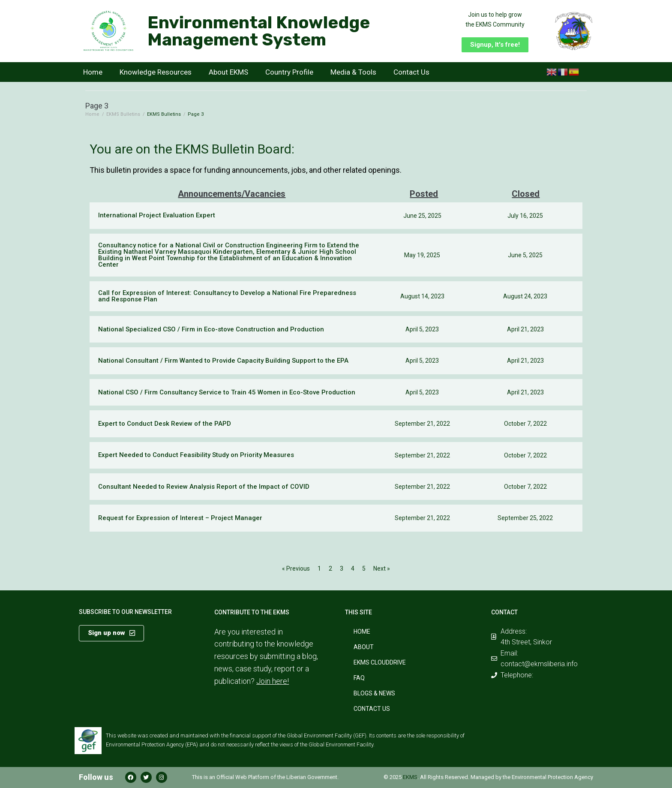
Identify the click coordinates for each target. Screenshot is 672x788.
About (364, 647)
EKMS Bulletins (123, 114)
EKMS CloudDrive (380, 662)
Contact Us (411, 72)
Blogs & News (374, 693)
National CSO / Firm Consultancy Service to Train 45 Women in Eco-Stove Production (227, 392)
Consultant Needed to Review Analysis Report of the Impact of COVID (204, 487)
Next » (382, 568)
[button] (495, 45)
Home (93, 72)
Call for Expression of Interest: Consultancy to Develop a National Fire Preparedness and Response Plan (227, 296)
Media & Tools (353, 72)
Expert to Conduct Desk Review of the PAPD (165, 424)
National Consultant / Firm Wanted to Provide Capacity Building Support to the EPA (223, 361)
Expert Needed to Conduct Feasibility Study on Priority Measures (196, 455)
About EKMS (228, 72)
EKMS (410, 777)
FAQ (359, 678)
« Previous (296, 568)
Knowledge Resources (156, 72)
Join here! (273, 681)
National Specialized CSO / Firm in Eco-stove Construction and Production (211, 329)
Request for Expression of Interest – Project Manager (180, 518)
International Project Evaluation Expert (157, 215)
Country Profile (289, 72)
